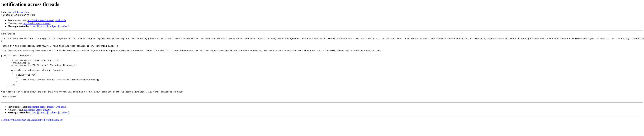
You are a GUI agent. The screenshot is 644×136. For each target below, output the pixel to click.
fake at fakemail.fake (19, 12)
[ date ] (34, 26)
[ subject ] (54, 26)
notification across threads (37, 23)
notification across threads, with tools (47, 20)
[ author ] (64, 26)
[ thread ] (43, 26)
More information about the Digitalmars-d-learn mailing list (32, 133)
